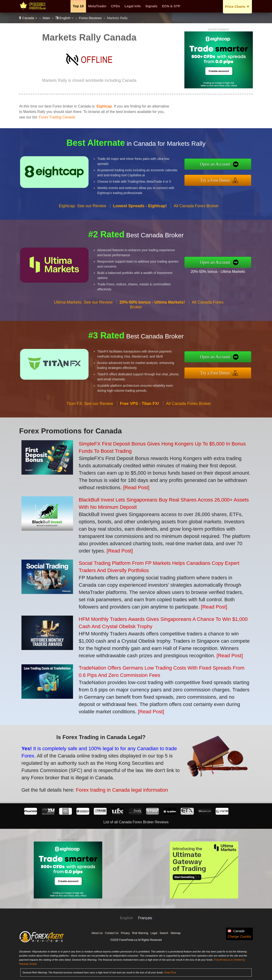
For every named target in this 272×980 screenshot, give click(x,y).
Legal (154, 933)
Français (145, 918)
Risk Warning (140, 933)
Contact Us (112, 933)
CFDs (116, 6)
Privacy (125, 933)
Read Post (170, 972)
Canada (28, 18)
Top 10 (78, 6)
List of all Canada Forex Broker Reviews (136, 822)
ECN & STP (171, 6)
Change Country (239, 937)
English (65, 18)
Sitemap (175, 933)
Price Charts (237, 6)
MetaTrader (97, 6)
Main (46, 18)
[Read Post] (136, 487)
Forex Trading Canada (57, 117)
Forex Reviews (90, 18)
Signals (151, 6)
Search (164, 933)
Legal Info (133, 6)
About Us (97, 933)
